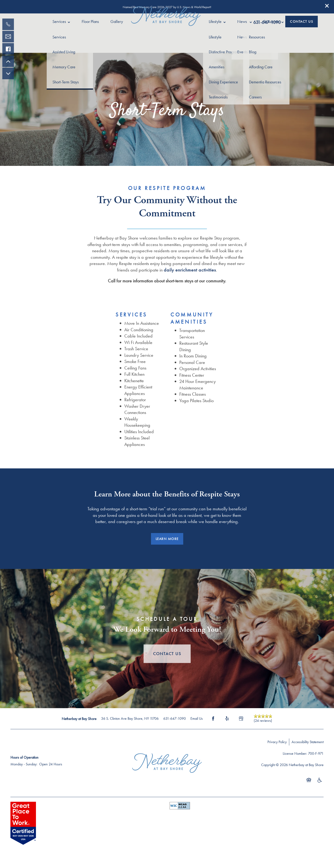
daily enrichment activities (190, 270)
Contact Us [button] (167, 654)
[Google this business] (241, 719)
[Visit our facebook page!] (8, 49)
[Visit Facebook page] (213, 719)
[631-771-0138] (8, 24)
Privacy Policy (277, 742)
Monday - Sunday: (24, 764)
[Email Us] (8, 37)
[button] (327, 6)
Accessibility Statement (308, 742)
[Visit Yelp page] (227, 719)
